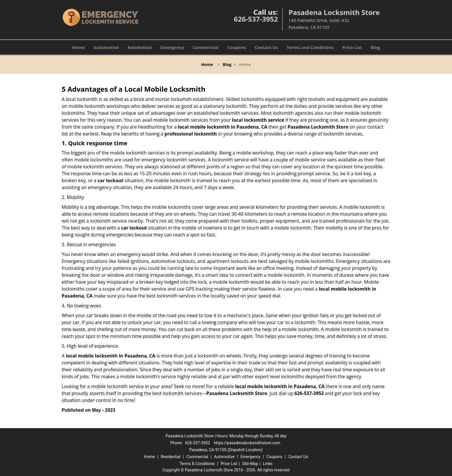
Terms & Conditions (197, 464)
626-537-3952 (256, 19)
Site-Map (250, 464)
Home (78, 47)
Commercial (206, 47)
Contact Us (266, 47)
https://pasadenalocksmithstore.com (247, 443)
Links (268, 464)
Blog (375, 47)
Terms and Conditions (310, 47)
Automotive (106, 47)
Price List (352, 47)
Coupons (237, 47)
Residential (140, 47)
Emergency (172, 47)
